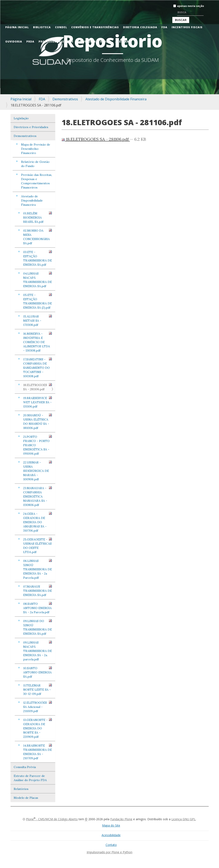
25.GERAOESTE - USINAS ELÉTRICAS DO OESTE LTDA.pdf (38, 546)
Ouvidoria (14, 42)
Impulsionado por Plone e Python (109, 852)
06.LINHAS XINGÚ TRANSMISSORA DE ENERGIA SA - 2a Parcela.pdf (38, 569)
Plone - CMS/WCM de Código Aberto (52, 819)
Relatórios (21, 789)
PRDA (30, 42)
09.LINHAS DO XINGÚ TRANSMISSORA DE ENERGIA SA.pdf (38, 627)
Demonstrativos (65, 99)
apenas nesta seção (191, 6)
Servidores (87, 42)
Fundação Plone (121, 819)
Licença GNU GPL (183, 819)
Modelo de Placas (26, 798)
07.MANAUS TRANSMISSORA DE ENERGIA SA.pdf (38, 591)
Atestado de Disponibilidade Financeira (116, 99)
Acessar (122, 42)
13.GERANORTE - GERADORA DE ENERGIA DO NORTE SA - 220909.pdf (38, 728)
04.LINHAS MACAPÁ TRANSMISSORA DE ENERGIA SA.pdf (38, 280)
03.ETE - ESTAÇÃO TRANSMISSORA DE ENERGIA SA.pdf (38, 258)
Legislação (21, 118)
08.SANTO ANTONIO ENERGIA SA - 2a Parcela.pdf (38, 608)
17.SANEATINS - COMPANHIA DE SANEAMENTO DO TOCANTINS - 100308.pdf (38, 368)
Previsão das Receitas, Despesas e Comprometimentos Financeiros (37, 181)
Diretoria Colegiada (140, 27)
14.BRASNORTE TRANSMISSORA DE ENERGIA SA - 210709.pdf (38, 752)
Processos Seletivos (56, 42)
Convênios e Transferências (95, 27)
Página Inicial (17, 27)
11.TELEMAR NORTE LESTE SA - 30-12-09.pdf (38, 689)
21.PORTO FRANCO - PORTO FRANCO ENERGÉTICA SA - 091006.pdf (38, 445)
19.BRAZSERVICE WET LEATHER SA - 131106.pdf (38, 402)
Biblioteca (42, 27)
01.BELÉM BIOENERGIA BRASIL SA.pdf (38, 217)
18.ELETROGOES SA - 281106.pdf (38, 387)
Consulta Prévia (25, 767)
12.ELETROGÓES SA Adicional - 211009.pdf (38, 707)
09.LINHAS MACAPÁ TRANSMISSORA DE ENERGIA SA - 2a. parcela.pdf (38, 651)
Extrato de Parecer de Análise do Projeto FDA (30, 778)
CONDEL (61, 27)
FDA (164, 27)
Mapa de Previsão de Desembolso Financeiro (36, 149)
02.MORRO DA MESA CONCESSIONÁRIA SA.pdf (38, 237)
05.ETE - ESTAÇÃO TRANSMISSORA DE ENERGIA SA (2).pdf (38, 301)
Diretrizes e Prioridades (31, 127)
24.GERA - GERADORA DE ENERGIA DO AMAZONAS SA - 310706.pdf (38, 522)
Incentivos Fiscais (187, 27)
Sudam (106, 42)
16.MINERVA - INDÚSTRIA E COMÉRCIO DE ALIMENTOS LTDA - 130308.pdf (38, 342)
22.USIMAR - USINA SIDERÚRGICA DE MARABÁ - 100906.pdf (38, 471)
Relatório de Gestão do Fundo (35, 164)
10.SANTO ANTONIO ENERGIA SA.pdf (38, 672)
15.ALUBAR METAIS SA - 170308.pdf (38, 321)
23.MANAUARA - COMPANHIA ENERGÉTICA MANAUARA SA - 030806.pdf (38, 496)
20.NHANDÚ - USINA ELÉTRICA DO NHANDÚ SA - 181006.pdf (38, 421)
